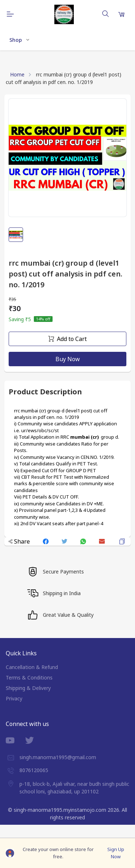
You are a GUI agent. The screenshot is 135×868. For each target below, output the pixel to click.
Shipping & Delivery (28, 688)
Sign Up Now (116, 853)
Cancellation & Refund (32, 667)
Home (17, 74)
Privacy (14, 698)
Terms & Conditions (29, 677)
